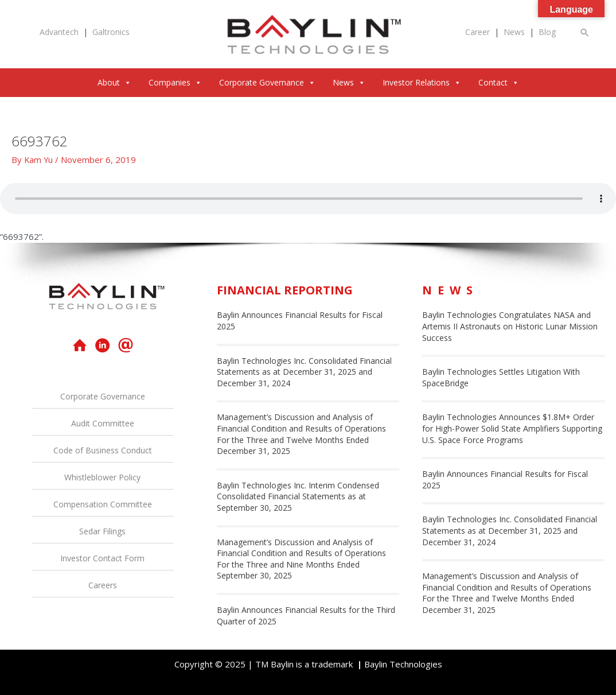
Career (477, 32)
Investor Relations (422, 82)
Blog (547, 32)
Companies (175, 82)
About (114, 82)
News (514, 32)
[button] (585, 32)
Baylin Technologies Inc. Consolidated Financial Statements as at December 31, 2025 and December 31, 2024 (304, 372)
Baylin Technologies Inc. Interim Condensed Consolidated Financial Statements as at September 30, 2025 (298, 496)
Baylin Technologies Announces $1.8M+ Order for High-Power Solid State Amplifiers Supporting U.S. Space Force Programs (512, 428)
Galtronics (111, 32)
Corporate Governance (267, 82)
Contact (499, 82)
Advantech (59, 32)
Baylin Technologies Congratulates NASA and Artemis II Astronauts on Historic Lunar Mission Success (510, 326)
